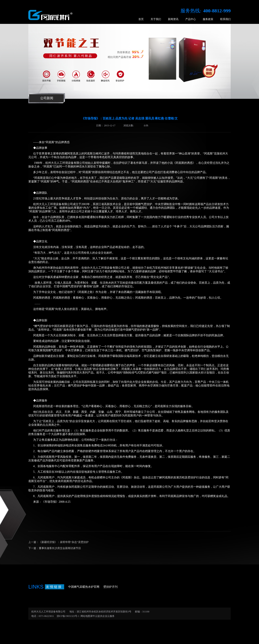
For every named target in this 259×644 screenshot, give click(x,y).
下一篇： (55, 548)
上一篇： (58, 542)
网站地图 (85, 616)
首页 (141, 19)
